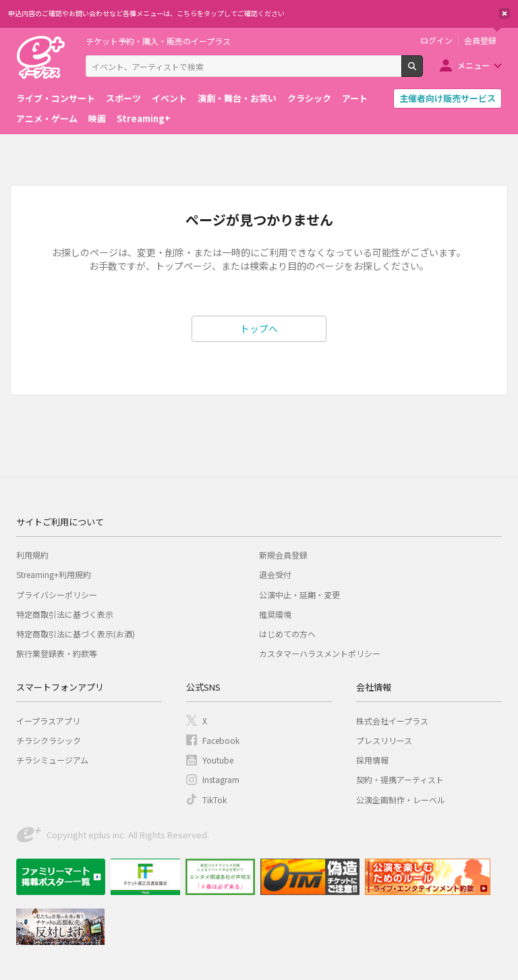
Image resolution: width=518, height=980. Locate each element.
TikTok (214, 800)
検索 (423, 71)
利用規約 (32, 555)
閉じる (505, 13)
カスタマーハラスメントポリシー (320, 653)
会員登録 (480, 40)
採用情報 (372, 760)
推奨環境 (275, 614)
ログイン (436, 40)
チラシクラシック (49, 740)
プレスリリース (384, 740)
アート (355, 98)
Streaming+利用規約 (54, 574)
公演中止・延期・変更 (299, 595)
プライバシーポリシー (57, 595)
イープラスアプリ (48, 721)
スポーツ (123, 98)
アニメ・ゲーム (47, 118)
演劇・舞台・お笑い (237, 98)
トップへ (259, 328)
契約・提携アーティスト (400, 779)
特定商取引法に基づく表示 (65, 614)
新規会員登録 (283, 555)
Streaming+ (144, 118)
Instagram (221, 779)
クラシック (309, 98)
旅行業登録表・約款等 (57, 653)
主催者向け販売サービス (448, 98)
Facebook (221, 740)
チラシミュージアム (52, 760)
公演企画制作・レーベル (401, 800)
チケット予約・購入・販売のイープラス (158, 41)
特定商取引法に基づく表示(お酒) (76, 634)
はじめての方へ (287, 634)
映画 (97, 118)
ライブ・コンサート (56, 98)
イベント (169, 98)
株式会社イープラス (392, 721)
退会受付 (275, 574)
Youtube (218, 760)
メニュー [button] (473, 65)
